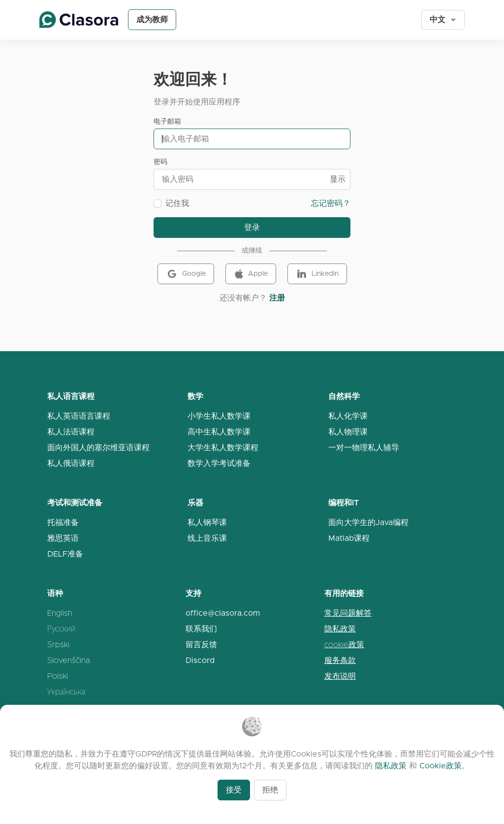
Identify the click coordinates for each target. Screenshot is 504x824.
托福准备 (63, 522)
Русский (61, 629)
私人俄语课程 (71, 463)
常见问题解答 (348, 613)
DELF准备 (65, 554)
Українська (66, 692)
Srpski (58, 644)
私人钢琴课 (207, 522)
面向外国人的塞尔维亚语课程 (98, 447)
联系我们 (201, 629)
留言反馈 (201, 644)
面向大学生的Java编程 (368, 522)
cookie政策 (344, 644)
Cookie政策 (441, 766)
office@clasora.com (223, 613)
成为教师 (152, 19)
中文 (443, 19)
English (60, 613)
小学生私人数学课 (219, 416)
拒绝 (270, 790)
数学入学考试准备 (219, 463)
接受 (234, 790)
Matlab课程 (349, 538)
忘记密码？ (331, 203)
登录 (252, 227)
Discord (200, 660)
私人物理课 (348, 432)
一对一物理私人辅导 (364, 447)
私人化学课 (348, 416)
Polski (58, 676)
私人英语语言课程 (79, 416)
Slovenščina (69, 660)
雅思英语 (63, 538)
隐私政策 (340, 629)
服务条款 (340, 660)
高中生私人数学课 (219, 432)
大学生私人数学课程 (223, 447)
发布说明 (340, 676)
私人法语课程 (71, 432)
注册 (277, 298)
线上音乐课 (207, 538)
